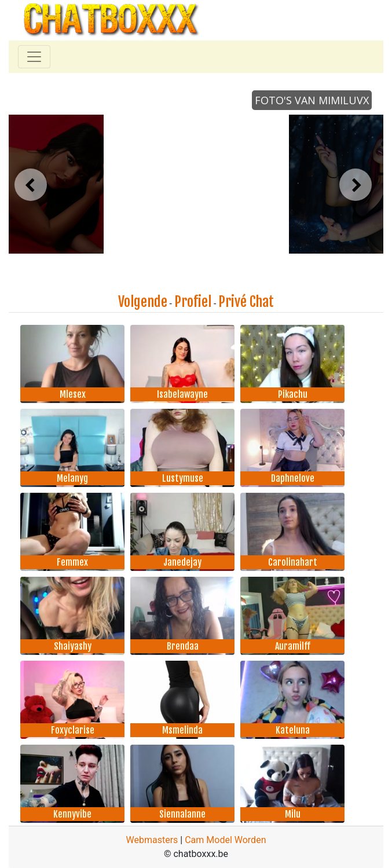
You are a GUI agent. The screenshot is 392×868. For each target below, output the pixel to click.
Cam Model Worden (225, 840)
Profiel (193, 302)
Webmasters (152, 840)
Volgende (143, 302)
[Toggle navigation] (34, 57)
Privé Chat (246, 302)
